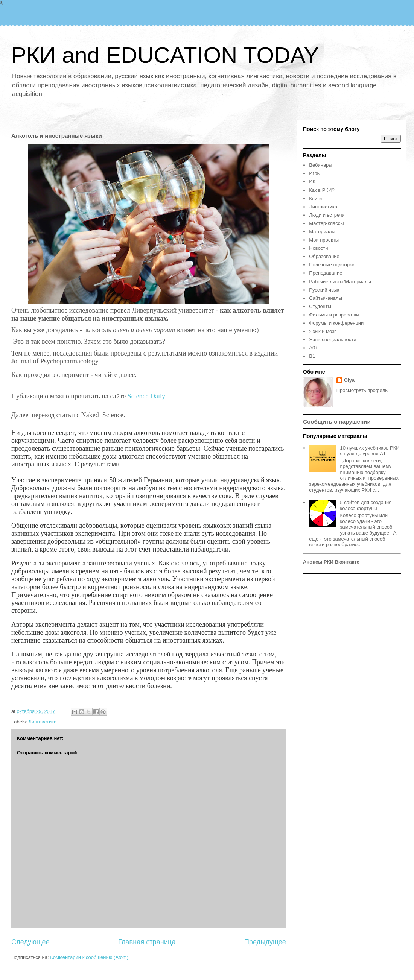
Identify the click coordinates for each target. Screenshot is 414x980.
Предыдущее (265, 942)
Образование (324, 256)
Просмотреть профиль (362, 390)
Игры (315, 173)
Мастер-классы (326, 223)
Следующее (30, 942)
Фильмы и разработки (334, 315)
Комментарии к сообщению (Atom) (89, 957)
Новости (318, 248)
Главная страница (147, 942)
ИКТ (314, 182)
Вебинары (320, 165)
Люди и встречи (327, 215)
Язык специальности (333, 340)
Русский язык (324, 290)
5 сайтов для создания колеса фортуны (366, 505)
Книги (315, 198)
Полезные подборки (332, 265)
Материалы (322, 232)
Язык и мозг (323, 331)
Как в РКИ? (322, 190)
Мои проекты (324, 240)
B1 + (314, 356)
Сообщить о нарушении (337, 422)
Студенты (320, 306)
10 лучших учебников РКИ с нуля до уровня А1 (370, 451)
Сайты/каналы (325, 298)
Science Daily (147, 396)
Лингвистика (43, 722)
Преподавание (326, 273)
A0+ (314, 348)
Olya (349, 380)
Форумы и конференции (336, 323)
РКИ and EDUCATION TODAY (165, 55)
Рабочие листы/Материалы (340, 282)
